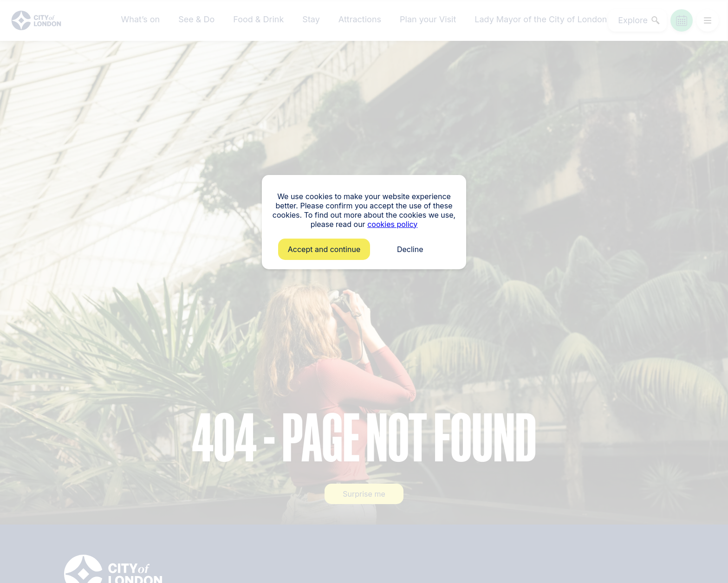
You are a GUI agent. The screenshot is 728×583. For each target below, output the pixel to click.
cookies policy (392, 224)
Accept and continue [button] (324, 249)
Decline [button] (410, 249)
